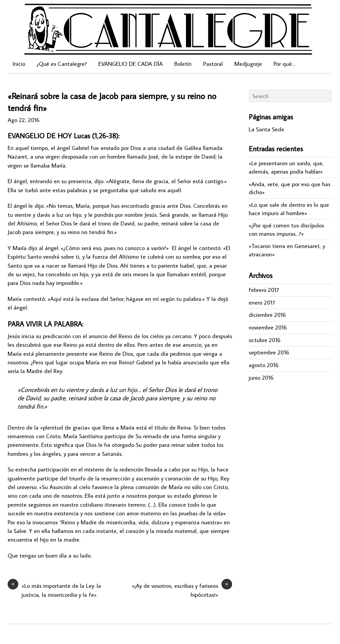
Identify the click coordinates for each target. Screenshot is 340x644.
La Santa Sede (266, 129)
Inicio (19, 64)
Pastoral (213, 64)
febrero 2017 (264, 290)
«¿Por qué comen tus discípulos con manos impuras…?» (286, 229)
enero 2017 (262, 302)
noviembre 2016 (268, 327)
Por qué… (285, 64)
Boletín (183, 64)
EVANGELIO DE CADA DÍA (130, 64)
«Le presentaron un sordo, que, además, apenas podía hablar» (286, 167)
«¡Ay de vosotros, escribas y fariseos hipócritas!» (182, 590)
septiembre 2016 (269, 352)
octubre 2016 (265, 340)
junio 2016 (261, 378)
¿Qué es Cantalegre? (62, 64)
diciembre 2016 (267, 315)
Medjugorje (248, 64)
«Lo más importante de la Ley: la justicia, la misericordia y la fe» (54, 590)
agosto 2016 (264, 365)
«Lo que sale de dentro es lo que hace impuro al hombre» (289, 209)
